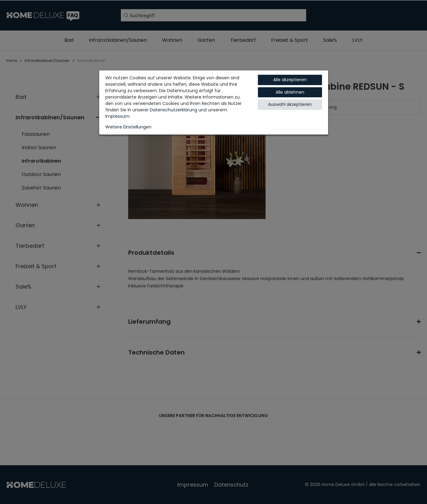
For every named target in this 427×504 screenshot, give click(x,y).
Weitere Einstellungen (128, 127)
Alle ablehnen (290, 92)
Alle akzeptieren (290, 80)
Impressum (117, 116)
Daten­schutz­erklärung (174, 110)
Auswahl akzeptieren (290, 104)
